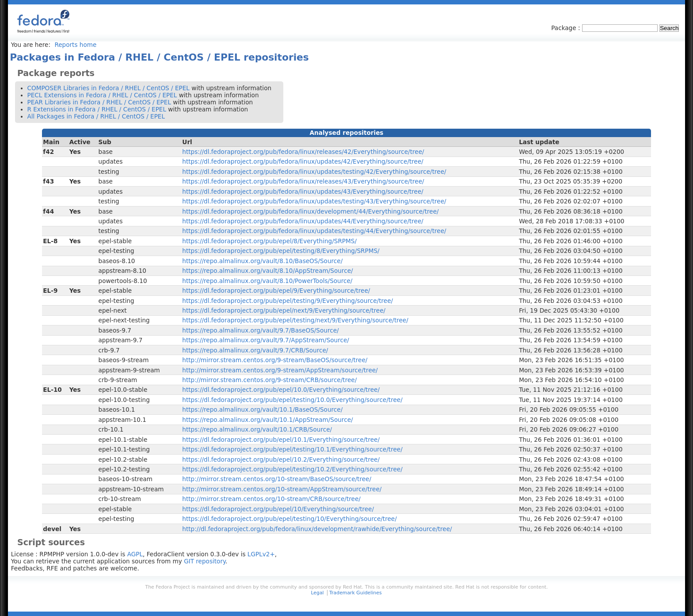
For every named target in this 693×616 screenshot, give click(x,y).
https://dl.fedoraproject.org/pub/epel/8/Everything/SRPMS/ (269, 241)
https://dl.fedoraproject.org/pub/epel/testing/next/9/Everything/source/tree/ (295, 320)
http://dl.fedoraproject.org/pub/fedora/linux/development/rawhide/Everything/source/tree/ (317, 529)
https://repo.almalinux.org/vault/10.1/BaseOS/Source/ (262, 409)
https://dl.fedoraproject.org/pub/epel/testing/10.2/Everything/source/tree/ (292, 469)
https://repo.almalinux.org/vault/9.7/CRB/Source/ (255, 350)
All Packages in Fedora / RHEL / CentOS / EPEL (96, 116)
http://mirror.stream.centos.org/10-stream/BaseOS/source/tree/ (277, 479)
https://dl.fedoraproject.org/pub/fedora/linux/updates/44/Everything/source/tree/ (303, 221)
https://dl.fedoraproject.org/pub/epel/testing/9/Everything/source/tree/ (287, 301)
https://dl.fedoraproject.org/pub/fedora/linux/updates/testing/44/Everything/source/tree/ (314, 231)
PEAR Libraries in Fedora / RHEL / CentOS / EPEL (99, 102)
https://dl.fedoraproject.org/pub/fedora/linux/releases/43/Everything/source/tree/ (303, 181)
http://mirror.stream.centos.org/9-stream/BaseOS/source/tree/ (275, 360)
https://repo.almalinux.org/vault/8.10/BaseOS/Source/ (262, 261)
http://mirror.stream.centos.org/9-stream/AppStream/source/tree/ (280, 370)
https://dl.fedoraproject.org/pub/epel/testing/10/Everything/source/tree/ (289, 519)
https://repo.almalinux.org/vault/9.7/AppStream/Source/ (266, 340)
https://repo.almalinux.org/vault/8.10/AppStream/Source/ (267, 271)
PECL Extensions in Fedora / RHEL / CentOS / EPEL (102, 95)
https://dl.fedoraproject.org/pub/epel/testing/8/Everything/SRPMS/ (281, 251)
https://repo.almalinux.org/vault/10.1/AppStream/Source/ (267, 420)
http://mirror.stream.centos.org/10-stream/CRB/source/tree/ (271, 499)
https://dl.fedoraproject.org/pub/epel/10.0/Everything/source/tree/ (281, 390)
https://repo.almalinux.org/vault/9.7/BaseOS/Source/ (260, 330)
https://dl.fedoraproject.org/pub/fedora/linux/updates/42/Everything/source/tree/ (303, 161)
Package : (567, 28)
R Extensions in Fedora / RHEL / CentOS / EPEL (97, 109)
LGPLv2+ (261, 554)
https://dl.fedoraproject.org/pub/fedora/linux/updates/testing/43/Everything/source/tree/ (314, 201)
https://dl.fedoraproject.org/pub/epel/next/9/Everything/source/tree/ (284, 310)
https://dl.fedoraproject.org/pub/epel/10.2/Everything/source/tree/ (281, 459)
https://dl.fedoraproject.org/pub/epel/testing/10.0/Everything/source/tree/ (292, 400)
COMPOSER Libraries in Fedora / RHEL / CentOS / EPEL (109, 88)
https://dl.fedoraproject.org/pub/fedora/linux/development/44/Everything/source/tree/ (310, 211)
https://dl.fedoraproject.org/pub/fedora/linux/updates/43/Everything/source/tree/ (303, 191)
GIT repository (205, 561)
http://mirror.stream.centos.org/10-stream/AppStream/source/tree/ (282, 489)
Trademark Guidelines (355, 593)
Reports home (75, 45)
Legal (317, 593)
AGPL (135, 554)
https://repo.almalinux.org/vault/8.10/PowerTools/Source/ (267, 281)
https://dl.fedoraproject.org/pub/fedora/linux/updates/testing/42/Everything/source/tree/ (314, 172)
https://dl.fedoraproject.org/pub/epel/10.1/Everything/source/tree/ (281, 440)
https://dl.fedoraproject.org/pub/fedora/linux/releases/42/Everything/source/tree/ (303, 152)
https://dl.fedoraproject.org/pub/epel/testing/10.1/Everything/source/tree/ (292, 449)
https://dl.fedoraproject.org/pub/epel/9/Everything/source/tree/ (276, 291)
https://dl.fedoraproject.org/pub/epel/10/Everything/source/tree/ (278, 509)
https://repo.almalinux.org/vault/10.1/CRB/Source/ (257, 429)
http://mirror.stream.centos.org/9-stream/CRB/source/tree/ (269, 380)
